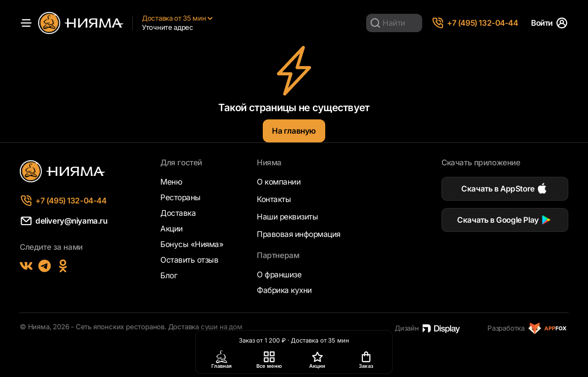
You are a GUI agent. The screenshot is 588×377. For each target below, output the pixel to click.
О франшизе (279, 275)
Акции (172, 229)
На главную (294, 131)
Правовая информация (299, 234)
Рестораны (181, 197)
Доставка (178, 213)
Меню (171, 182)
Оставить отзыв (189, 260)
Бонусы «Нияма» (192, 244)
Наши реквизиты (287, 217)
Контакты (274, 199)
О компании (279, 182)
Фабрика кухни (284, 290)
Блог (169, 276)
